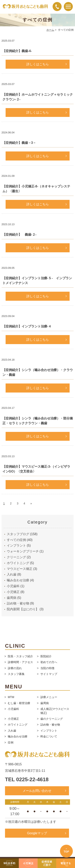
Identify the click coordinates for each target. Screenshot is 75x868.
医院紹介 (46, 656)
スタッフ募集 (16, 674)
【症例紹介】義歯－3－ (19, 143)
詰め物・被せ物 (18, 603)
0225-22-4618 (32, 779)
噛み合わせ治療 (18, 580)
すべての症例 (16, 540)
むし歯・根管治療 (19, 703)
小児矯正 (13, 592)
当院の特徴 (47, 668)
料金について (49, 736)
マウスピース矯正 (20, 569)
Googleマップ (37, 833)
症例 (11, 742)
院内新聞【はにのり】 (23, 609)
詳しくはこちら (38, 64)
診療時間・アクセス (20, 662)
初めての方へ (49, 662)
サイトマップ (49, 674)
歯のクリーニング (52, 719)
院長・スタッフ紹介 (20, 656)
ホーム (50, 30)
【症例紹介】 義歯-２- (19, 235)
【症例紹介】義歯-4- (17, 51)
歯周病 (12, 598)
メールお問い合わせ (37, 791)
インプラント (16, 545)
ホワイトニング (18, 563)
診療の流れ (15, 668)
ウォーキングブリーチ (23, 551)
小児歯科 (13, 586)
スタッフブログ (18, 534)
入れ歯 (12, 574)
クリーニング (16, 557)
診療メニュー (49, 697)
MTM (11, 697)
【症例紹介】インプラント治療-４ (27, 326)
